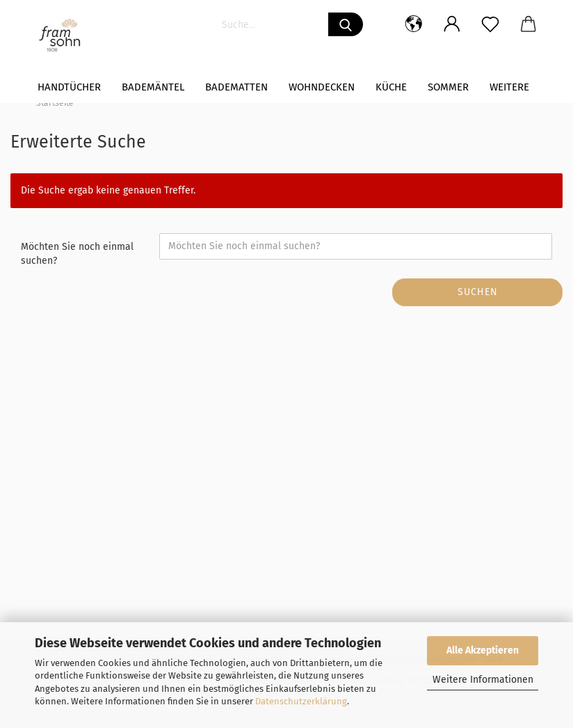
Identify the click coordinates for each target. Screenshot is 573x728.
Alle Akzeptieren (483, 650)
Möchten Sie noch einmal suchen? (77, 254)
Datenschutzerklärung (301, 701)
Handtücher (69, 87)
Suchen (478, 292)
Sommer (448, 87)
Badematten (236, 87)
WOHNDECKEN (322, 87)
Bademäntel (153, 87)
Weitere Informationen (483, 680)
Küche (391, 87)
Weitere (509, 87)
